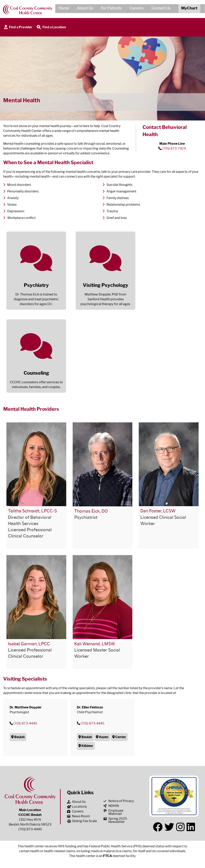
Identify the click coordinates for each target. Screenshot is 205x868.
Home (62, 9)
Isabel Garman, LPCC (29, 644)
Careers (135, 9)
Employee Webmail (113, 812)
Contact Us (159, 9)
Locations (77, 807)
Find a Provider (18, 27)
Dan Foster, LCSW (158, 511)
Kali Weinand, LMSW (95, 644)
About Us (83, 9)
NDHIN (111, 806)
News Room (79, 816)
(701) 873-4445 (25, 723)
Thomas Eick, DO (91, 511)
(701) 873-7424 (174, 148)
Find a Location (51, 27)
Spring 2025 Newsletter (115, 820)
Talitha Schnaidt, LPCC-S (32, 511)
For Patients (110, 9)
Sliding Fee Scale (82, 821)
